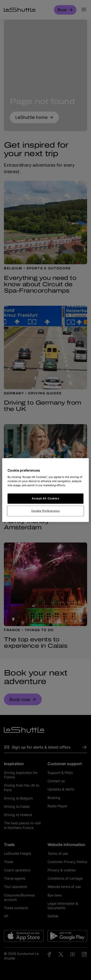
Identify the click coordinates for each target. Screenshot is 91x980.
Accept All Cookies (45, 498)
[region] (45, 490)
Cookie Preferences (45, 511)
